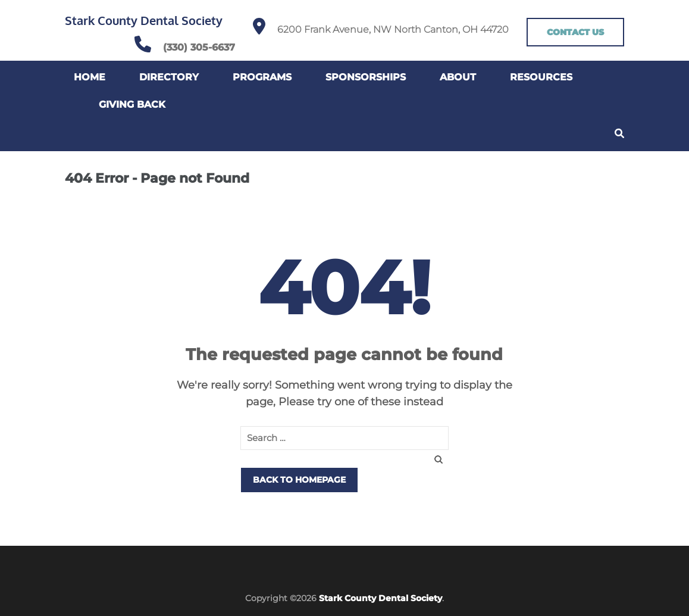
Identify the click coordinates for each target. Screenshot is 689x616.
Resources (541, 77)
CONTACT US (575, 32)
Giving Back (132, 104)
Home (90, 77)
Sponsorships (366, 77)
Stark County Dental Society (144, 20)
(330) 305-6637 (199, 47)
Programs (262, 77)
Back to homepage (299, 480)
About (458, 77)
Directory (169, 77)
